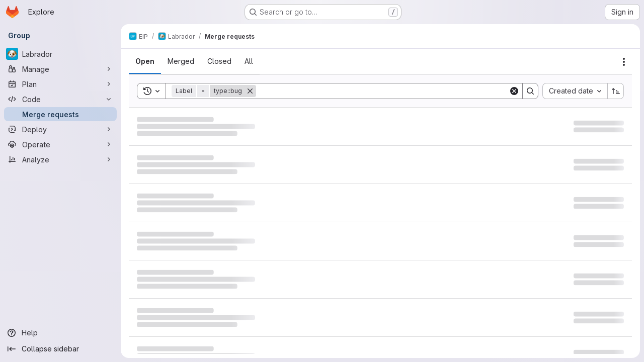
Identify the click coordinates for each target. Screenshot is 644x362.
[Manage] (60, 69)
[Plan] (60, 84)
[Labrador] (60, 54)
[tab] (145, 61)
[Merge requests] (60, 114)
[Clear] (514, 91)
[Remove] (250, 91)
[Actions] (624, 62)
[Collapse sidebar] (60, 349)
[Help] (60, 333)
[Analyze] (60, 159)
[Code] (60, 99)
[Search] (382, 91)
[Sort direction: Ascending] (616, 91)
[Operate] (60, 144)
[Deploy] (60, 129)
